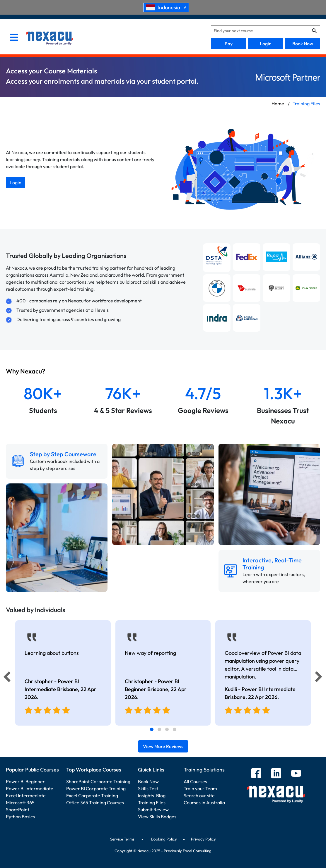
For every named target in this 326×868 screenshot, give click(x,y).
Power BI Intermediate (30, 788)
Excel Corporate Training (92, 795)
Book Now (303, 44)
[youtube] (296, 774)
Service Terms (122, 839)
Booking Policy (164, 839)
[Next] (320, 678)
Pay (229, 44)
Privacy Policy (203, 839)
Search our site (199, 795)
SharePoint (18, 810)
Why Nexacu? (26, 371)
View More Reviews (163, 746)
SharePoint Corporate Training (98, 781)
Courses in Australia (204, 802)
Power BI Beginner (25, 781)
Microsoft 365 (20, 802)
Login (266, 44)
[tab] (152, 729)
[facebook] (256, 774)
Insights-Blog (152, 795)
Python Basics (20, 817)
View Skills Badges (157, 817)
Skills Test (148, 788)
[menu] (14, 38)
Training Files (152, 802)
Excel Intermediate (26, 795)
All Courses (195, 781)
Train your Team (200, 788)
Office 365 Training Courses (95, 802)
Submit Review (153, 810)
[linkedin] (276, 774)
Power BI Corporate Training (96, 788)
